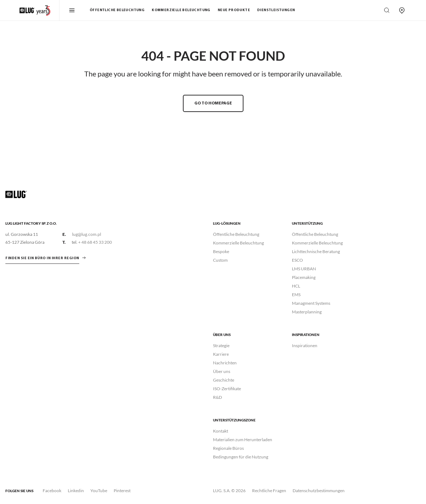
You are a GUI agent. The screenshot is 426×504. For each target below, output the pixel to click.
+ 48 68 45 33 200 (95, 242)
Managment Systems (311, 303)
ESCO (297, 260)
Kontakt (221, 431)
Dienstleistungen (276, 10)
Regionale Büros (228, 448)
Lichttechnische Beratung (316, 251)
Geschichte (224, 380)
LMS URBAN (304, 269)
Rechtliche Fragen (269, 491)
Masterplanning (307, 312)
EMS (296, 295)
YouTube (99, 491)
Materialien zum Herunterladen (243, 440)
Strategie (221, 346)
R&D (217, 397)
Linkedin (76, 491)
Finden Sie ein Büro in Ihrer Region (42, 258)
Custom (220, 260)
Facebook (52, 491)
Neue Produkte (234, 10)
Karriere (221, 354)
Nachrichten (225, 363)
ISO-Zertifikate (227, 389)
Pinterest (122, 491)
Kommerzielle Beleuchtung (181, 10)
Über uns (222, 371)
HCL (296, 286)
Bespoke (221, 251)
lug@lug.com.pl (87, 234)
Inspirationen (305, 346)
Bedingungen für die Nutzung (241, 457)
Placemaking (304, 277)
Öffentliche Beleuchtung (117, 10)
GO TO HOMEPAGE (213, 103)
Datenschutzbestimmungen (319, 491)
